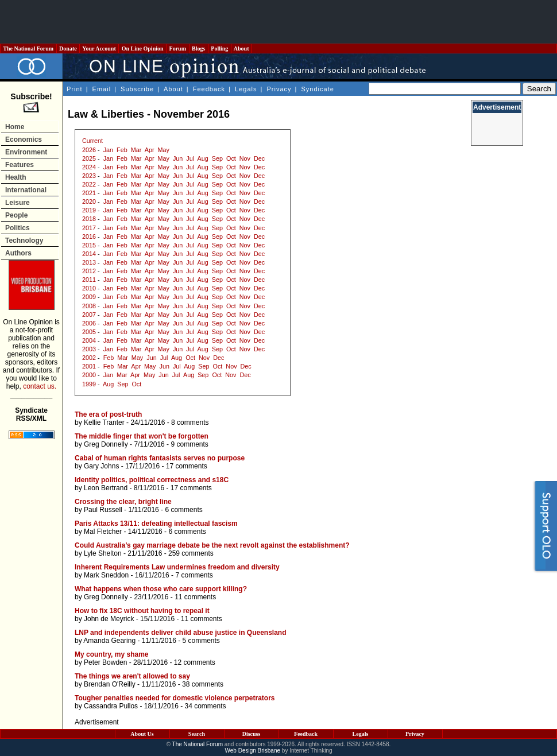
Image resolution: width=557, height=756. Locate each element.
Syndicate (318, 89)
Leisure (18, 203)
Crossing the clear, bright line (123, 502)
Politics (18, 228)
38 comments (203, 684)
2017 (89, 228)
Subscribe (137, 89)
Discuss (252, 734)
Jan (108, 150)
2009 (89, 297)
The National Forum (28, 49)
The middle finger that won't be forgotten (142, 436)
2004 (89, 340)
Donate (68, 49)
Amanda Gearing (109, 641)
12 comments (195, 662)
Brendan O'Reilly (110, 684)
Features (20, 165)
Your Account (99, 49)
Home (15, 127)
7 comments (194, 575)
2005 (89, 332)
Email (102, 89)
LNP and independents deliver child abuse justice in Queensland (181, 633)
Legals (246, 89)
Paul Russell (103, 510)
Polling (220, 49)
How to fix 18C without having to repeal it (142, 611)
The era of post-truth (108, 414)
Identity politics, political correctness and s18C (152, 480)
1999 (89, 384)
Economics (24, 139)
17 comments (187, 466)
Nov (245, 158)
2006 (89, 323)
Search (197, 734)
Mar (136, 150)
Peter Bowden (105, 662)
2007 (89, 315)
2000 (89, 375)
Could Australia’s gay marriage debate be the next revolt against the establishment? (212, 545)
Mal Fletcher (103, 532)
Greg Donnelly (106, 444)
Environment (26, 152)
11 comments (195, 597)
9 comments (189, 444)
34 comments (205, 706)
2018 (89, 219)
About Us (142, 734)
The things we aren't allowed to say (132, 676)
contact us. (40, 386)
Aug (203, 158)
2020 (89, 201)
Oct (231, 158)
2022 (89, 184)
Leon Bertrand (106, 488)
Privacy (279, 89)
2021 (89, 193)
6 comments (183, 510)
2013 (89, 262)
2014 (89, 254)
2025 (89, 158)
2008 (89, 306)
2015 (89, 245)
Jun (178, 158)
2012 (89, 271)
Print (75, 89)
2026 (89, 150)
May (164, 150)
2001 (89, 366)
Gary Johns (101, 466)
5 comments (201, 641)
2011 (89, 280)
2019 (89, 210)
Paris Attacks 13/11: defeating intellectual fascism (156, 524)
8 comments (190, 422)
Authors (18, 253)
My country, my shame (111, 654)
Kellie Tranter (104, 422)
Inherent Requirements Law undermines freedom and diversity (177, 567)
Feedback (209, 89)
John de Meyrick (109, 619)
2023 (89, 176)
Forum (177, 49)
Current (92, 141)
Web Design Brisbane (253, 751)
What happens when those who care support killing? (161, 589)
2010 (89, 288)
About (241, 49)
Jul (190, 158)
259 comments (191, 553)
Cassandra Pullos (111, 706)
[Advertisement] (278, 22)
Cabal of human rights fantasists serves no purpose (160, 458)
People (16, 215)
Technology (24, 241)
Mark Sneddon (106, 575)
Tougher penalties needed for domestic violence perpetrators (175, 698)
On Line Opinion (142, 49)
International (26, 190)
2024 (89, 167)
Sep (217, 158)
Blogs (199, 49)
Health (16, 177)
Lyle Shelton (103, 553)
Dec (259, 158)
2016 (89, 237)
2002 (89, 358)
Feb (122, 150)
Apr (150, 150)
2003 (89, 349)
